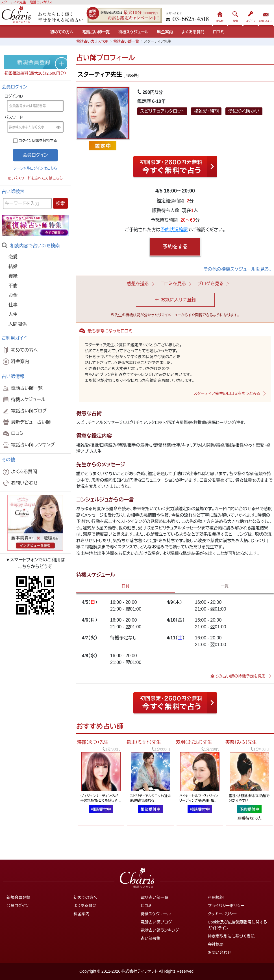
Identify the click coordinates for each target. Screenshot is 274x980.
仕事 (13, 305)
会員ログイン (18, 906)
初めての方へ (62, 32)
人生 (13, 314)
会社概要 (216, 944)
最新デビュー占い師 (26, 422)
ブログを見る (211, 284)
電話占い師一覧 (96, 32)
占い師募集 (151, 938)
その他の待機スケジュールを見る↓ (237, 269)
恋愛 (13, 257)
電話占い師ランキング (28, 445)
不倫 (13, 286)
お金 (13, 295)
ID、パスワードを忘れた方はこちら (35, 178)
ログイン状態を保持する (38, 141)
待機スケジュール (133, 32)
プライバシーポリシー (226, 906)
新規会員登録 (18, 897)
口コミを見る (173, 284)
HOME (220, 15)
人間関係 (18, 324)
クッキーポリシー (222, 914)
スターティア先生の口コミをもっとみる (227, 393)
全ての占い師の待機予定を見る (238, 676)
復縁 (13, 276)
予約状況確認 (174, 230)
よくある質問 (193, 32)
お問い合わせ (266, 15)
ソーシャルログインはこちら (35, 168)
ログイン (251, 15)
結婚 (13, 266)
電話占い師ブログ (24, 411)
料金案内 (165, 32)
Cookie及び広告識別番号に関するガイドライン (238, 925)
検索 (235, 15)
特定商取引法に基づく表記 (231, 936)
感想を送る (138, 284)
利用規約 (216, 897)
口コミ (218, 32)
